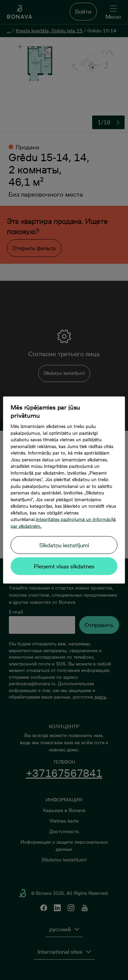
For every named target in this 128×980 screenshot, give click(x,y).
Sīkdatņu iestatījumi (64, 545)
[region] (64, 490)
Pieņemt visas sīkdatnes (64, 566)
